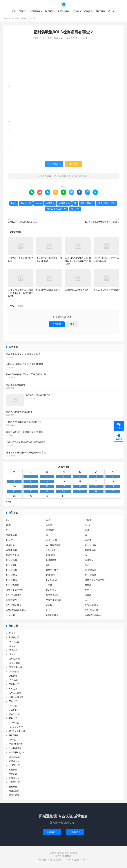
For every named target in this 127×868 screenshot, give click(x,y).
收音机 (49, 586)
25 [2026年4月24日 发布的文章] (80, 492)
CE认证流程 (91, 546)
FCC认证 (49, 11)
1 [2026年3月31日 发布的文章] (31, 477)
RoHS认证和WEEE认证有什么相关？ (102, 223)
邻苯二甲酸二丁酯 (9, 149)
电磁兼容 (89, 521)
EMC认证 (13, 676)
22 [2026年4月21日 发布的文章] (31, 492)
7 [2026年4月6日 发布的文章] (14, 482)
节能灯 (49, 606)
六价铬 (9, 105)
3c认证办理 (14, 638)
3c (86, 556)
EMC (8, 526)
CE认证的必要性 (14, 606)
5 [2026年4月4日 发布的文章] (96, 477)
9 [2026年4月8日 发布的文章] (47, 482)
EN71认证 (13, 681)
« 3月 (9, 502)
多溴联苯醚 (9, 122)
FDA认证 (13, 702)
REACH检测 (51, 581)
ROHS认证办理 (16, 728)
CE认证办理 (12, 561)
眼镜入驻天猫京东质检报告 (106, 291)
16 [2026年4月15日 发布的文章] (47, 487)
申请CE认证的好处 (94, 616)
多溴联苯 (50, 204)
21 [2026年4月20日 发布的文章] (14, 492)
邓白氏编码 (14, 791)
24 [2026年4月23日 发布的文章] (64, 492)
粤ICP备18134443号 (64, 857)
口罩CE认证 (14, 757)
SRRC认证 (101, 11)
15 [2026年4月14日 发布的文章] (31, 487)
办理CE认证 (12, 536)
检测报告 (13, 770)
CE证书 (10, 541)
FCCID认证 (14, 685)
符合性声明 (51, 551)
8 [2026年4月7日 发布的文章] (31, 482)
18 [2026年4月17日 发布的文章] (80, 487)
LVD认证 (13, 706)
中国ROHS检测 (16, 745)
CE (7, 521)
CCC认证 (13, 651)
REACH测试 (51, 591)
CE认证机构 (12, 581)
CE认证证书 (51, 541)
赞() (54, 165)
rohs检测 (10, 616)
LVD (87, 531)
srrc (87, 601)
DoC (87, 566)
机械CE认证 (91, 551)
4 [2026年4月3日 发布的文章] (80, 477)
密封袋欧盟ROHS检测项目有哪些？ (63, 33)
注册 (72, 325)
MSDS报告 (14, 710)
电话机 (88, 596)
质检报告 (88, 11)
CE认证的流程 (13, 586)
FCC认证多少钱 (16, 698)
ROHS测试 (51, 576)
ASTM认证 (14, 642)
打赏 (73, 165)
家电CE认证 (14, 762)
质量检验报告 (52, 616)
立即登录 (57, 325)
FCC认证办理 (15, 693)
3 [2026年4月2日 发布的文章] (64, 477)
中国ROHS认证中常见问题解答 (22, 223)
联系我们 (52, 833)
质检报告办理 (13, 556)
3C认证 (76, 11)
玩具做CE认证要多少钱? (76, 291)
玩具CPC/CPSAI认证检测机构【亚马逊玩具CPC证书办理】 (78, 262)
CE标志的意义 (92, 606)
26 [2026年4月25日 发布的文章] (96, 492)
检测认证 (25, 19)
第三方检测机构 (53, 546)
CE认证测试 (91, 576)
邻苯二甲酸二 (9, 131)
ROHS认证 (35, 11)
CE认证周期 (12, 571)
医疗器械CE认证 (16, 753)
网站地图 (73, 854)
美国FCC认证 (52, 596)
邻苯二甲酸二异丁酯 (9, 157)
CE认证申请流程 (53, 601)
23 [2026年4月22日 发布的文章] (47, 492)
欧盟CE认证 (12, 551)
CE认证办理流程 (14, 596)
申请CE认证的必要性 (16, 611)
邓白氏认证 (14, 796)
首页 (13, 11)
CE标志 (49, 526)
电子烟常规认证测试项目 (48, 291)
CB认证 (12, 647)
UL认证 (12, 740)
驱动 (48, 566)
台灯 (48, 611)
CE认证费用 (12, 566)
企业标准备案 (15, 749)
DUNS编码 (14, 672)
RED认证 (13, 719)
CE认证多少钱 (92, 611)
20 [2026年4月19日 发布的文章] (113, 487)
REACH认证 (64, 11)
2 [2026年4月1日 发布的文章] (47, 477)
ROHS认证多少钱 (17, 732)
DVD (87, 591)
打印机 (88, 586)
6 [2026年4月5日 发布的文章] (113, 477)
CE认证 (64, 5)
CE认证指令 (12, 576)
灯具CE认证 (14, 783)
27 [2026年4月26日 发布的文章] (113, 492)
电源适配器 (11, 601)
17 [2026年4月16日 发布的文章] (64, 487)
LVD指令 (89, 561)
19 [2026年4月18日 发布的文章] (96, 487)
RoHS (8, 57)
